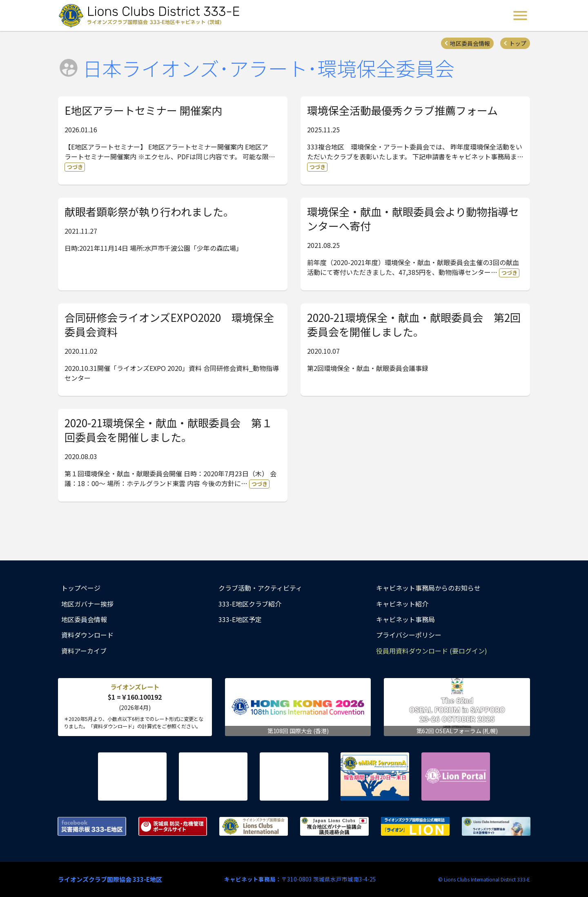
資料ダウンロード (87, 635)
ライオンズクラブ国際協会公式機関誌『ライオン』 (415, 826)
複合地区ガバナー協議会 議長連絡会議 (334, 826)
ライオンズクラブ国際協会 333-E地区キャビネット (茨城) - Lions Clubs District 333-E (151, 16)
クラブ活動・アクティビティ (260, 588)
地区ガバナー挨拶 (87, 604)
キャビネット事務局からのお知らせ (428, 588)
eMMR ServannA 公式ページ (375, 777)
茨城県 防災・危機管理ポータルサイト (173, 826)
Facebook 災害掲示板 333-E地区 (92, 826)
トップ (518, 43)
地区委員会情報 (470, 43)
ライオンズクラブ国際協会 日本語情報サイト (496, 826)
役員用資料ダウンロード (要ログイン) (432, 651)
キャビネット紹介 (402, 604)
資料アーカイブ (84, 651)
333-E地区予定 (240, 619)
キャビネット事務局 (405, 619)
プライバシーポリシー (409, 635)
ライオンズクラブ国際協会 (254, 826)
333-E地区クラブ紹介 (250, 604)
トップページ (81, 588)
